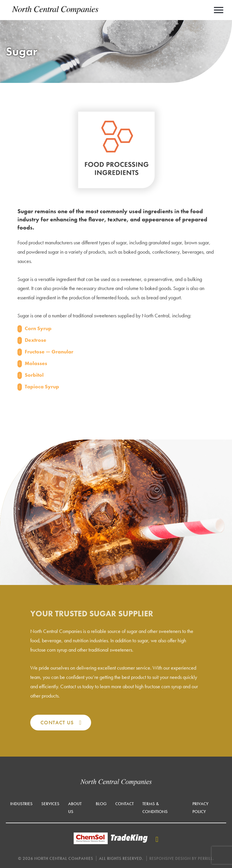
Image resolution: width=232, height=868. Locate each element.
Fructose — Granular (49, 352)
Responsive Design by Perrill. (182, 858)
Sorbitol (34, 375)
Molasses (36, 363)
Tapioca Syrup (42, 386)
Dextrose (36, 340)
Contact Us (57, 722)
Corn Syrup (38, 328)
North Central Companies (55, 10)
